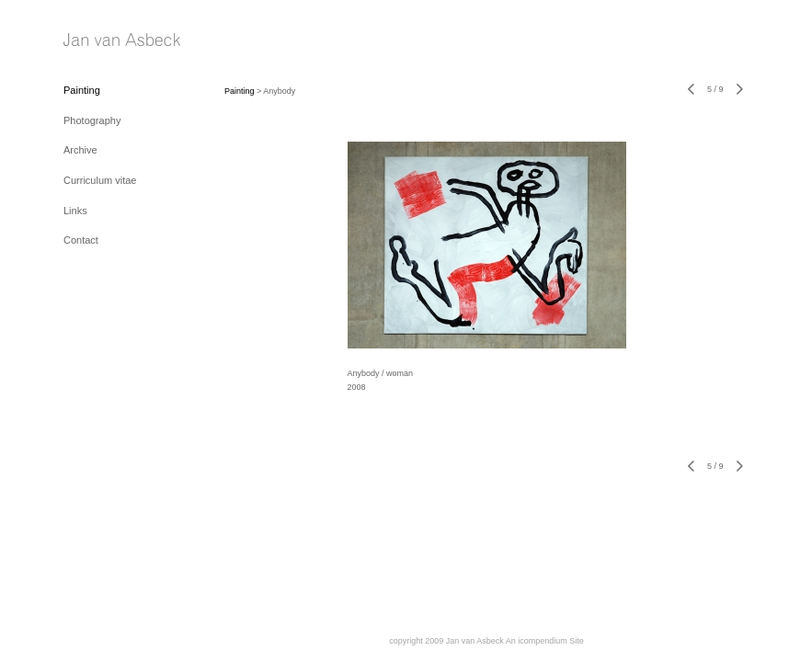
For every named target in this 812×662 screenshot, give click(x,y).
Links (75, 211)
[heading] (109, 41)
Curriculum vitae (100, 180)
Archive (80, 150)
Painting (82, 90)
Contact (81, 240)
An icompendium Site (545, 641)
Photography (92, 120)
